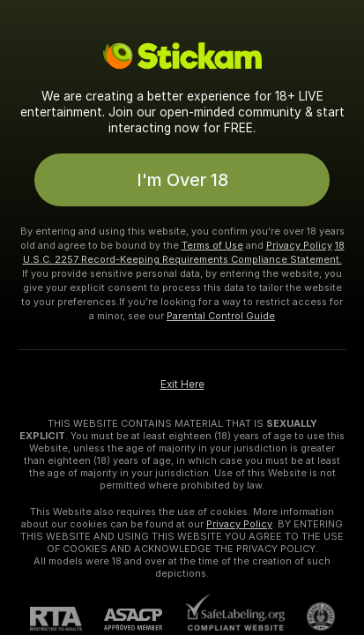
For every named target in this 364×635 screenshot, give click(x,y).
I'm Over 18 (182, 180)
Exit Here (182, 385)
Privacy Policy (299, 245)
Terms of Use (212, 245)
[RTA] (67, 619)
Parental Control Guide (221, 316)
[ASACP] (144, 620)
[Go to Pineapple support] (310, 616)
